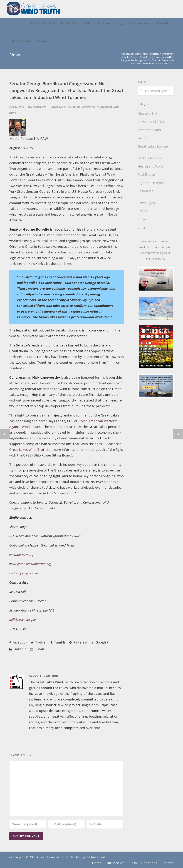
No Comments (37, 107)
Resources (43, 41)
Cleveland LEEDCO (43, 23)
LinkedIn (18, 649)
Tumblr (58, 642)
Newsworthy (18, 23)
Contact (168, 863)
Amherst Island (70, 23)
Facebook (18, 642)
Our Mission (115, 863)
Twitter (39, 642)
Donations (149, 863)
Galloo (89, 23)
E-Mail (37, 649)
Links (142, 227)
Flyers (143, 211)
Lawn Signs (147, 203)
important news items (161, 54)
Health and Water (140, 23)
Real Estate (164, 23)
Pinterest (78, 642)
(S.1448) (70, 258)
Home (97, 863)
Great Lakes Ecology (111, 23)
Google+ (100, 642)
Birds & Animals (150, 158)
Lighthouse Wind (21, 41)
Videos (143, 219)
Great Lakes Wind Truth (134, 54)
